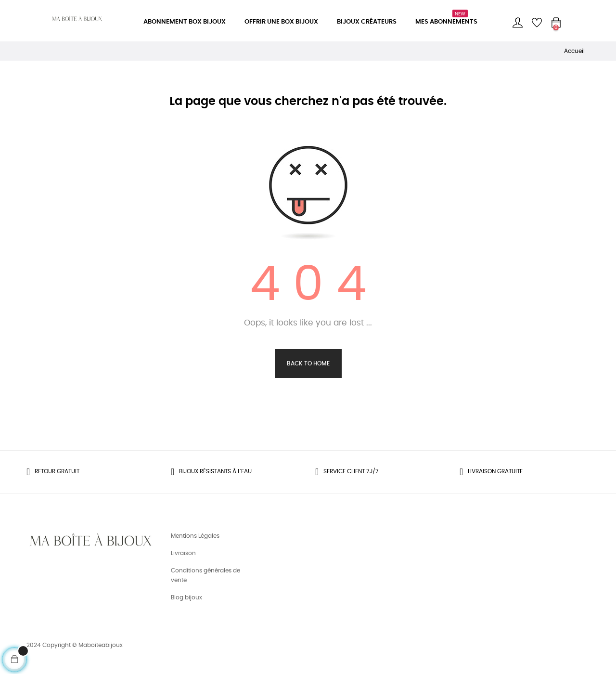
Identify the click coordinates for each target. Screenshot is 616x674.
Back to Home (308, 363)
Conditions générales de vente (205, 575)
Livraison (183, 553)
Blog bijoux (186, 597)
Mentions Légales (195, 536)
